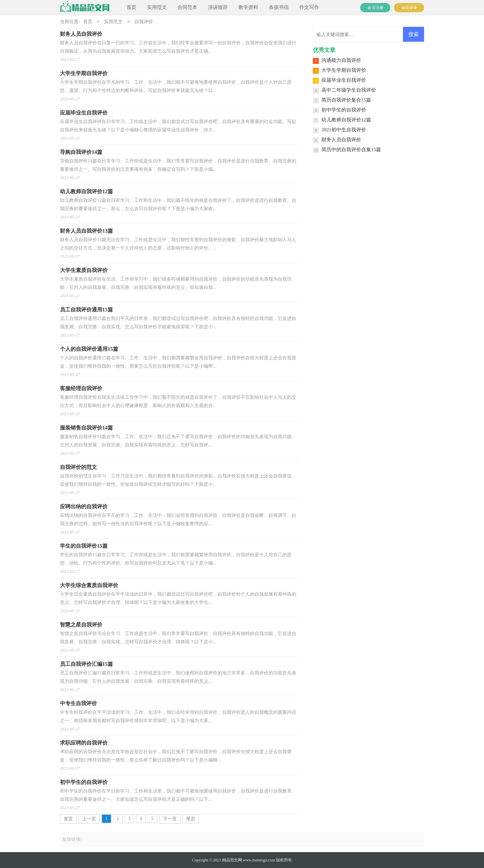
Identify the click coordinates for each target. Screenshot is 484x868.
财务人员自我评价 (341, 140)
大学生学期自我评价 (344, 70)
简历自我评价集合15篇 (346, 100)
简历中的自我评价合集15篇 (351, 150)
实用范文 (157, 7)
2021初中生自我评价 (344, 130)
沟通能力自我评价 (341, 60)
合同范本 (187, 7)
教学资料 (248, 7)
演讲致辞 (218, 7)
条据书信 (279, 7)
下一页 (170, 819)
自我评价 (144, 22)
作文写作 (309, 7)
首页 (131, 7)
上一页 (89, 819)
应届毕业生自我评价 (344, 80)
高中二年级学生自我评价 (349, 90)
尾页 (191, 819)
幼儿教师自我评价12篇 (346, 120)
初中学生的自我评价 (344, 110)
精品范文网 (232, 860)
